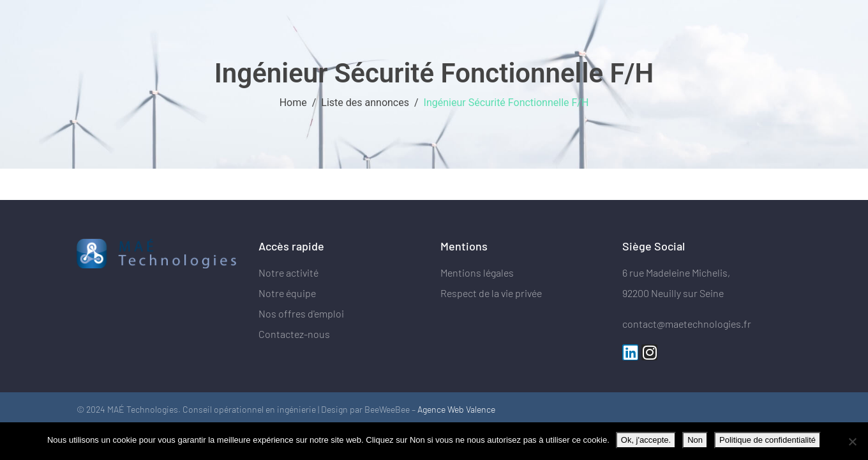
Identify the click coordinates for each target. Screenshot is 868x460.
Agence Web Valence (456, 409)
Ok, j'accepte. (646, 440)
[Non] (852, 441)
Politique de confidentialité (767, 440)
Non (695, 440)
